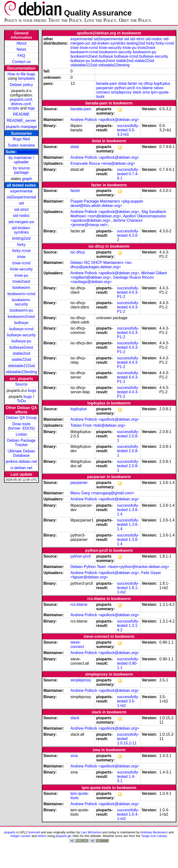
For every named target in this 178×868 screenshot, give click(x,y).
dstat (122, 83)
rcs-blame (144, 88)
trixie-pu (21, 275)
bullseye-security (21, 335)
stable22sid (21, 359)
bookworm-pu (21, 310)
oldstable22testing (21, 372)
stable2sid (21, 353)
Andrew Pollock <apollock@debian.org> (105, 120)
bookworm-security (21, 302)
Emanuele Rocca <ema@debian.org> (103, 163)
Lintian (21, 434)
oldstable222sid (21, 366)
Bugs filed (21, 139)
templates (26, 78)
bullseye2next (21, 347)
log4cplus (162, 83)
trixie (21, 257)
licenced (34, 832)
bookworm (27, 152)
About (21, 43)
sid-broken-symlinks (21, 230)
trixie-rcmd (21, 263)
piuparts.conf (21, 99)
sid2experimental (21, 197)
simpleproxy (121, 92)
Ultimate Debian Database (21, 453)
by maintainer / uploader (21, 160)
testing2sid (21, 238)
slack (137, 92)
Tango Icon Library (154, 836)
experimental (21, 191)
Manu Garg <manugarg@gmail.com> (102, 493)
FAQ (21, 56)
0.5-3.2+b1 (126, 132)
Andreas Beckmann (154, 832)
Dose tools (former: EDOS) (21, 426)
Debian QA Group (21, 418)
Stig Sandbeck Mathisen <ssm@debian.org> (118, 214)
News (21, 49)
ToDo (21, 401)
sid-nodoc (21, 216)
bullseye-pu (21, 341)
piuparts (10, 832)
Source (21, 384)
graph (27, 179)
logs (31, 108)
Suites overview (21, 145)
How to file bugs (21, 74)
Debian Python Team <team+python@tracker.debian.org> (120, 567)
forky (21, 245)
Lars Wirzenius (91, 832)
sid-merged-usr (21, 222)
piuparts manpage (21, 127)
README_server (21, 121)
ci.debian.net (21, 468)
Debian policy (21, 85)
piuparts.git (63, 836)
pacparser (105, 88)
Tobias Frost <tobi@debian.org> (98, 425)
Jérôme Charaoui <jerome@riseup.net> (106, 223)
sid (21, 203)
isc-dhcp (146, 83)
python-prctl (125, 88)
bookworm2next (21, 317)
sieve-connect (77, 644)
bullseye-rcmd (21, 329)
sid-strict (22, 209)
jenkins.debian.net (21, 462)
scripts (14, 108)
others (42, 836)
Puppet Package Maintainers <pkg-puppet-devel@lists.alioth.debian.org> (107, 203)
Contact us (21, 62)
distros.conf (21, 104)
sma (146, 92)
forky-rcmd (22, 251)
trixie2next (21, 281)
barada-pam (107, 83)
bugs (32, 391)
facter (133, 83)
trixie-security (21, 269)
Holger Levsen (21, 836)
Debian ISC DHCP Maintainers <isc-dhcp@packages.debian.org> (101, 265)
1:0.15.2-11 (127, 743)
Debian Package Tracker (21, 443)
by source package (21, 170)
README (21, 114)
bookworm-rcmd (21, 294)
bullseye (21, 323)
